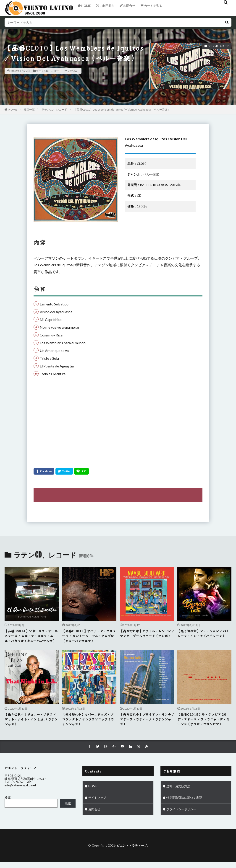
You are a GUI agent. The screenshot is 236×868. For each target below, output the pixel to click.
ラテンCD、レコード (49, 71)
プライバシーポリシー (182, 816)
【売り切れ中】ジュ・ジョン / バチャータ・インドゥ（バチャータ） (203, 636)
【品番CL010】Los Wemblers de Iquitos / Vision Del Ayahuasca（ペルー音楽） (122, 110)
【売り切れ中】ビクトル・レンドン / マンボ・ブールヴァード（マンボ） (146, 636)
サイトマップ (98, 805)
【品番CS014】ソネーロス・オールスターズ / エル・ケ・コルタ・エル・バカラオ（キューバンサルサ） (31, 639)
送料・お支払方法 (179, 793)
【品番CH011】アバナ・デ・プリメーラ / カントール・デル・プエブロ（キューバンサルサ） (89, 636)
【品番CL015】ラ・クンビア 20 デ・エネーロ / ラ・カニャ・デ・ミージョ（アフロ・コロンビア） (203, 725)
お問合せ (95, 816)
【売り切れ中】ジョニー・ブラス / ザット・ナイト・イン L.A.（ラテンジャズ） (31, 725)
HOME (13, 110)
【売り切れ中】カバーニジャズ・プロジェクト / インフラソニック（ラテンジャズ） (88, 725)
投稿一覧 (29, 110)
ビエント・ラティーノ (132, 852)
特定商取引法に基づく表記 (186, 805)
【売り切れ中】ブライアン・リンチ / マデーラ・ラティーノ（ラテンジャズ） (146, 725)
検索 (8, 804)
